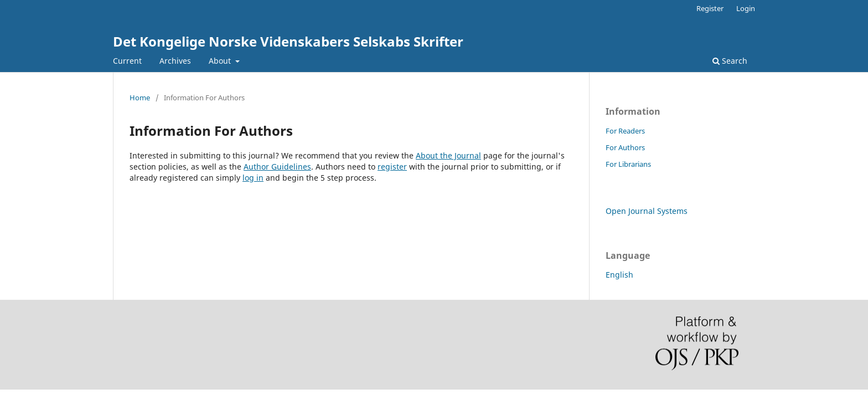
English (619, 275)
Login (746, 8)
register (392, 167)
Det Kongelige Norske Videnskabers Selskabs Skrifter (288, 41)
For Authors (625, 147)
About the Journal (448, 155)
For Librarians (628, 164)
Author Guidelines (277, 167)
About (221, 61)
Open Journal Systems (647, 211)
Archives (175, 61)
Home (140, 98)
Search (730, 61)
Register (710, 8)
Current (127, 61)
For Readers (625, 131)
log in (253, 178)
